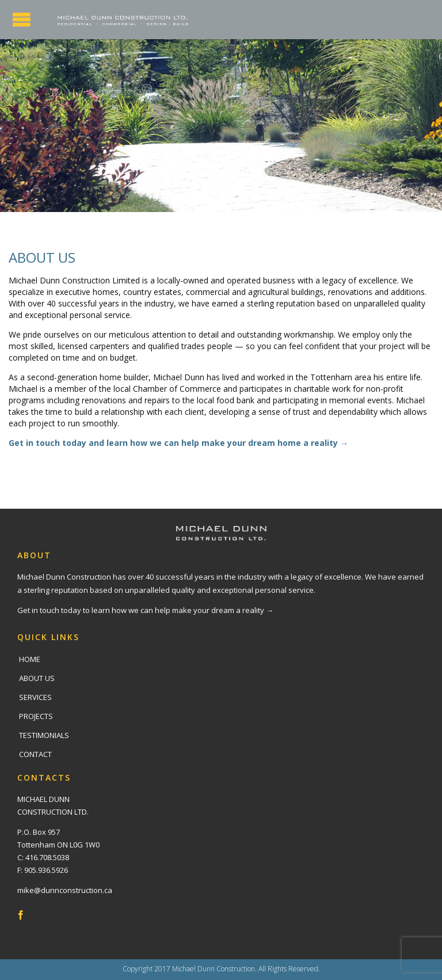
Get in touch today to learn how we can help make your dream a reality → (145, 610)
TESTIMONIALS (44, 735)
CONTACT (35, 754)
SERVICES (35, 697)
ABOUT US (37, 678)
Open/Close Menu (22, 19)
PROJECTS (36, 716)
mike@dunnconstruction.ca (65, 890)
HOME (30, 659)
